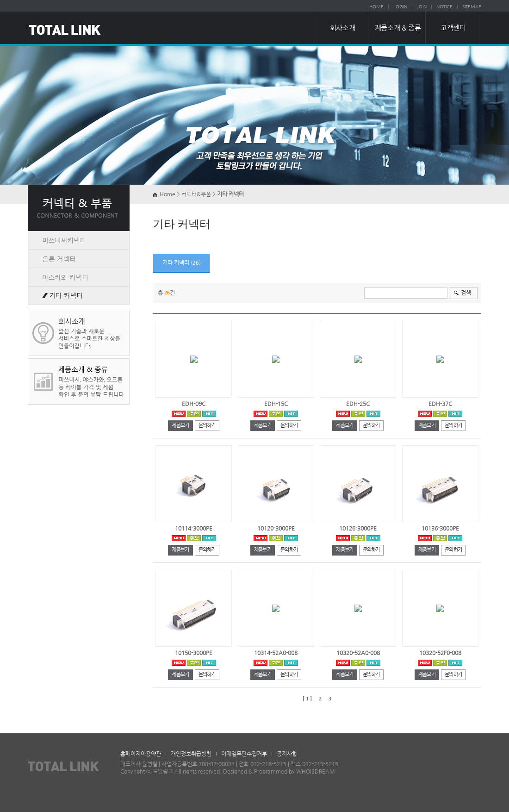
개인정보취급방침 (191, 754)
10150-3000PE (194, 653)
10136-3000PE (440, 528)
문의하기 (207, 425)
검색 (466, 293)
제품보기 (180, 425)
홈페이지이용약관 (141, 754)
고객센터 (453, 28)
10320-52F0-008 (440, 653)
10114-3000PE (194, 528)
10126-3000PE (358, 528)
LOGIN (400, 7)
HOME (376, 7)
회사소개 (342, 28)
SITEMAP (472, 7)
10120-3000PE (276, 528)
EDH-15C (276, 404)
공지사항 (287, 754)
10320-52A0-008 (358, 653)
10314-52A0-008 (276, 653)
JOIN (422, 7)
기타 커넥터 (177, 262)
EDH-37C (440, 404)
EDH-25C (358, 404)
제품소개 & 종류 (398, 28)
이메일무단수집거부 (244, 754)
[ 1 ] (307, 699)
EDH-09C (194, 404)
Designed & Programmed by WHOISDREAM (279, 771)
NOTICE (444, 7)
